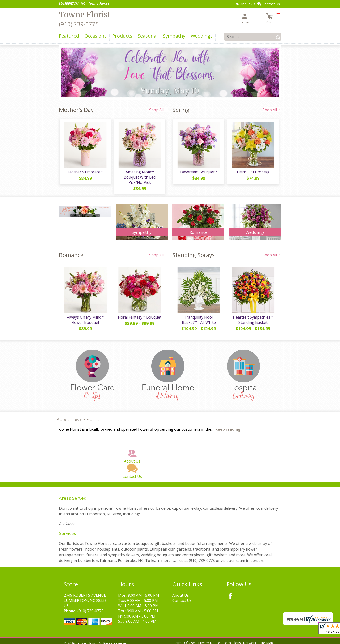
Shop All (158, 110)
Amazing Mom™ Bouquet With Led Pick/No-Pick (139, 175)
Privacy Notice (209, 639)
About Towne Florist (78, 416)
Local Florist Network (240, 639)
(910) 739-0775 (79, 24)
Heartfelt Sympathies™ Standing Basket (253, 316)
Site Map (266, 639)
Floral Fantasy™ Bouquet (139, 313)
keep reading (228, 426)
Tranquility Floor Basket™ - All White (198, 316)
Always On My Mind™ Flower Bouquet (85, 316)
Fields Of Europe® (253, 173)
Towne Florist (85, 15)
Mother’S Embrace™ (85, 173)
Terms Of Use (184, 639)
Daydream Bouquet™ (198, 173)
